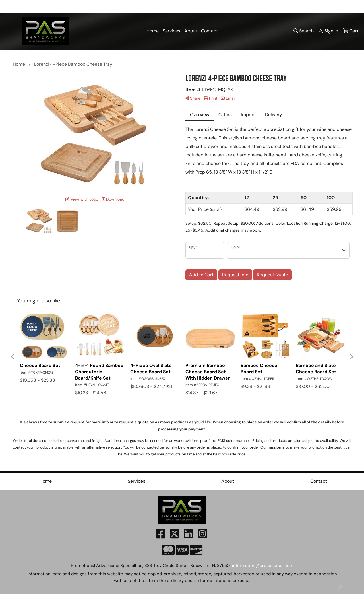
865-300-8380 (273, 6)
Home (153, 31)
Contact (209, 31)
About (191, 31)
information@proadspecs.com (326, 6)
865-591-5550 (237, 6)
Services (171, 31)
